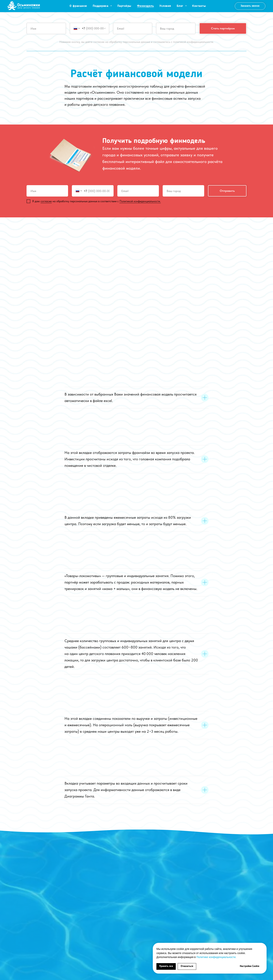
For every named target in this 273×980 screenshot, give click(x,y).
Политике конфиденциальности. (216, 957)
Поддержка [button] (101, 6)
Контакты (199, 6)
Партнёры (124, 6)
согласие (46, 201)
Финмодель (146, 6)
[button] (250, 6)
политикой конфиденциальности (193, 42)
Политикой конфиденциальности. (140, 201)
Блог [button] (181, 6)
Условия (165, 6)
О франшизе (78, 6)
